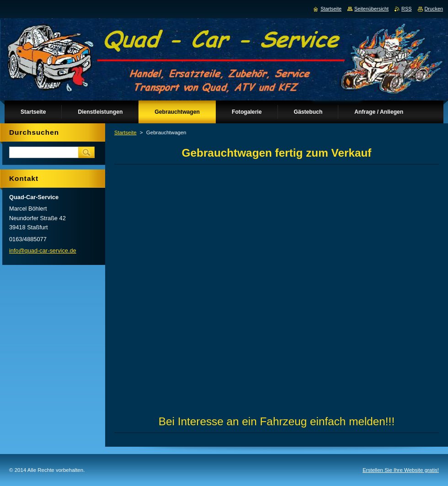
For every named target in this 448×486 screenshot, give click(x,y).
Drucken (434, 9)
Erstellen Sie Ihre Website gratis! (401, 470)
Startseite (125, 132)
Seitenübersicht (371, 9)
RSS (406, 9)
